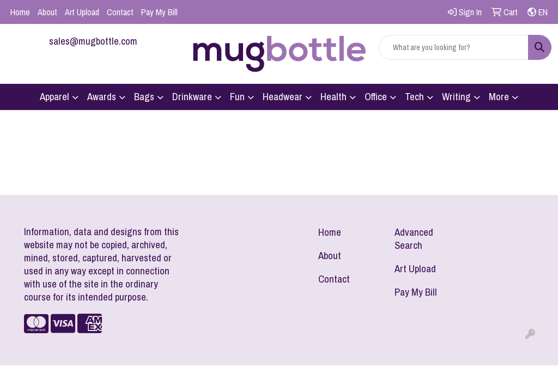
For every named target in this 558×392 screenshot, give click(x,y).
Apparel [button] (54, 97)
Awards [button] (102, 97)
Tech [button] (414, 97)
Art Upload (82, 12)
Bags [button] (144, 97)
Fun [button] (237, 97)
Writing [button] (456, 97)
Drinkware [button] (192, 97)
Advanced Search (414, 239)
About (47, 12)
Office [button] (376, 97)
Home (20, 12)
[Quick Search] (454, 47)
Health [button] (333, 97)
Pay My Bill (159, 12)
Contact (120, 12)
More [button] (499, 97)
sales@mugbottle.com (93, 41)
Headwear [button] (283, 97)
